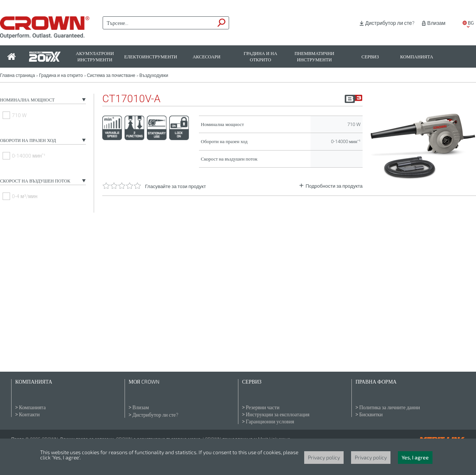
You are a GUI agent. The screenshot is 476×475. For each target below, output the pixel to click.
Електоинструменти (151, 57)
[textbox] (159, 23)
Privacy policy (324, 457)
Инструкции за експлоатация (278, 414)
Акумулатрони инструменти (95, 56)
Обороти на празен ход (28, 140)
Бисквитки (371, 414)
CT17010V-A (131, 99)
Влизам (436, 23)
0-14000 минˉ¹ (29, 156)
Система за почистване (111, 75)
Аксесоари (207, 57)
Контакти (29, 414)
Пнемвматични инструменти (314, 56)
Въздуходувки (154, 75)
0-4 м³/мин (25, 196)
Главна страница (17, 75)
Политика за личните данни (390, 407)
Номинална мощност (27, 100)
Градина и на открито (260, 56)
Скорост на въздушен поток (35, 181)
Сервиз (370, 57)
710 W (19, 115)
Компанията (417, 57)
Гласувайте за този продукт (176, 186)
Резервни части (263, 407)
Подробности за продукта (334, 186)
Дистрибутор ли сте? (390, 23)
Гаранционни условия (270, 421)
